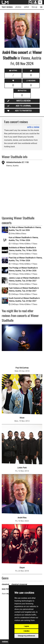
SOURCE (23, 14)
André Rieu (10, 52)
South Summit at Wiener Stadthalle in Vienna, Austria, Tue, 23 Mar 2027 (24, 300)
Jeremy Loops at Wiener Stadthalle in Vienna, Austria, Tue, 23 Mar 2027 (24, 279)
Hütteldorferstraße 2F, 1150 (17, 162)
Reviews (5, 642)
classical (5, 584)
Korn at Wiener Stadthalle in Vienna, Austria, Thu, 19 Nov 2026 (23, 239)
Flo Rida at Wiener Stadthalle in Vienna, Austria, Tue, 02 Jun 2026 (25, 229)
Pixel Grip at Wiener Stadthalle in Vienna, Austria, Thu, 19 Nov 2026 (25, 259)
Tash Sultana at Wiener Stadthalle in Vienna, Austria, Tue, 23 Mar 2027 (24, 289)
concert (22, 52)
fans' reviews (7, 7)
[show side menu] (40, 2)
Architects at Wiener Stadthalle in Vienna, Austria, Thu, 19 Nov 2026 (23, 249)
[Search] (31, 2)
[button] (35, 2)
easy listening (7, 589)
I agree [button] (26, 626)
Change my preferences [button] (26, 636)
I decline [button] (26, 631)
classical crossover (19, 584)
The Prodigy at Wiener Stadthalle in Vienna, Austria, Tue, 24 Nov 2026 (23, 269)
